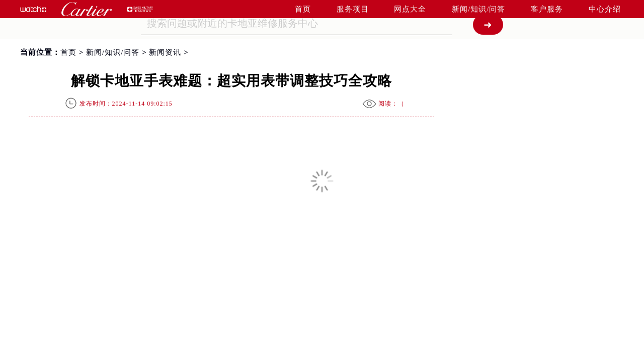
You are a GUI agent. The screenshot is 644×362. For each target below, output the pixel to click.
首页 (303, 9)
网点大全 (410, 9)
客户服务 (547, 9)
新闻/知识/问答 (478, 9)
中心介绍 (605, 9)
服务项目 (353, 9)
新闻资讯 (165, 52)
